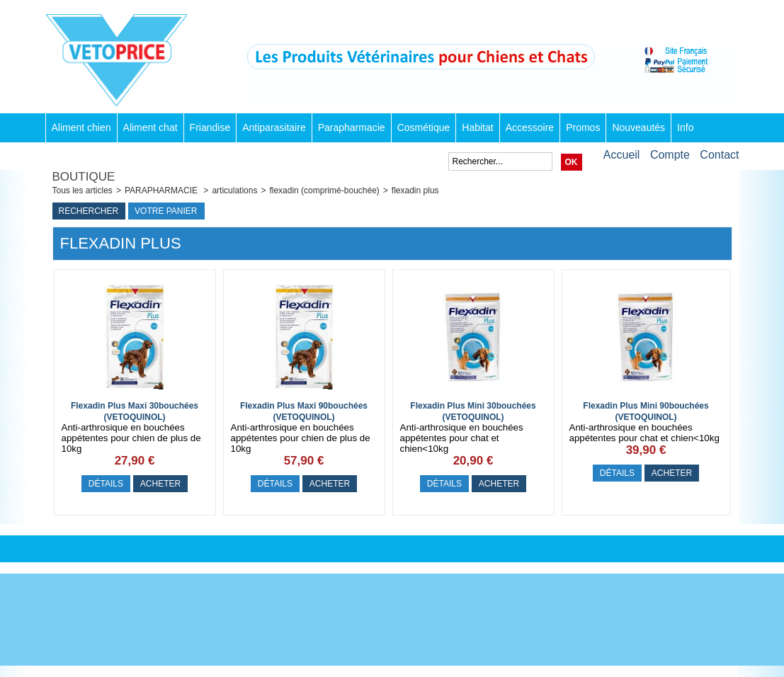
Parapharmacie (352, 127)
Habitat (477, 127)
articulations (234, 190)
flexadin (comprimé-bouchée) (324, 190)
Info (685, 127)
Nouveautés (638, 127)
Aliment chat (150, 127)
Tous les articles (83, 190)
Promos (583, 127)
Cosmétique (424, 127)
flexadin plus (415, 190)
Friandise (210, 127)
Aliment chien (81, 127)
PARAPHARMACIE (162, 190)
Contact (719, 155)
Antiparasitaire (274, 127)
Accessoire (530, 127)
